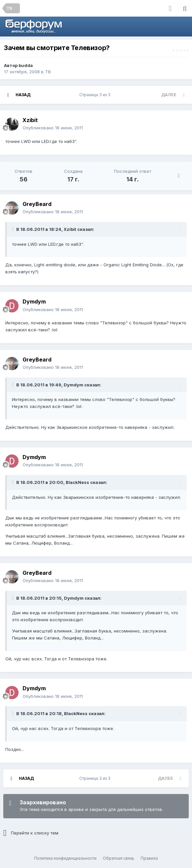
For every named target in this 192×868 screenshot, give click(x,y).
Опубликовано (53, 128)
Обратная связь (119, 858)
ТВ (48, 72)
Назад (23, 95)
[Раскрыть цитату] (14, 229)
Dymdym (34, 301)
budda (26, 65)
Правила (149, 858)
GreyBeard (37, 204)
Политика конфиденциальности (65, 858)
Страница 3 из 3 (96, 95)
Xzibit (30, 120)
